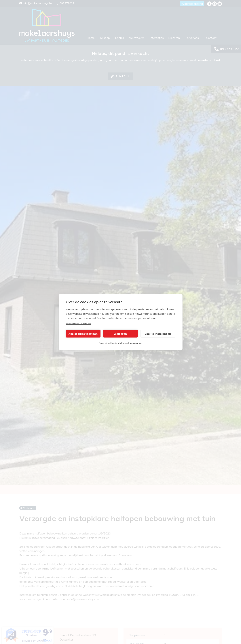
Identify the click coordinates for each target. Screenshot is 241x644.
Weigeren (120, 334)
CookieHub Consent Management (126, 343)
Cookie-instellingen (158, 334)
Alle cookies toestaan (83, 334)
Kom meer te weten (78, 323)
